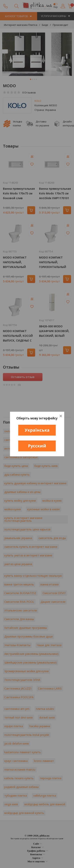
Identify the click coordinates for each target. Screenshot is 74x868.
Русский (37, 446)
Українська (37, 430)
